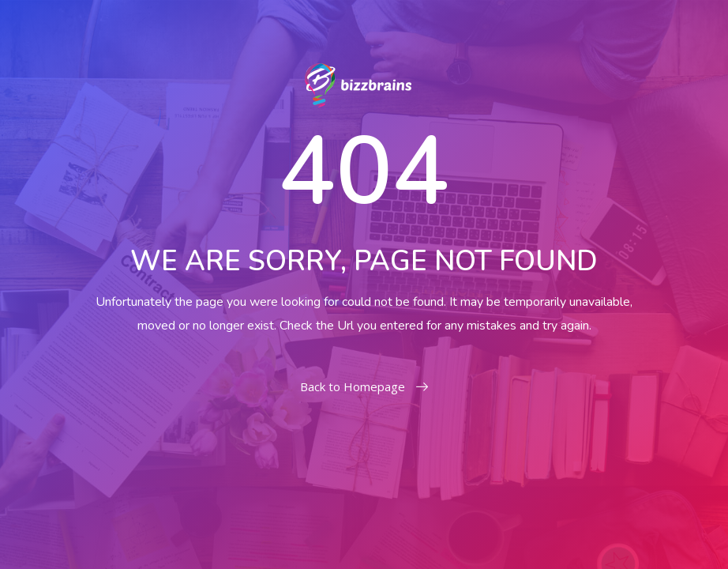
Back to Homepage (364, 386)
